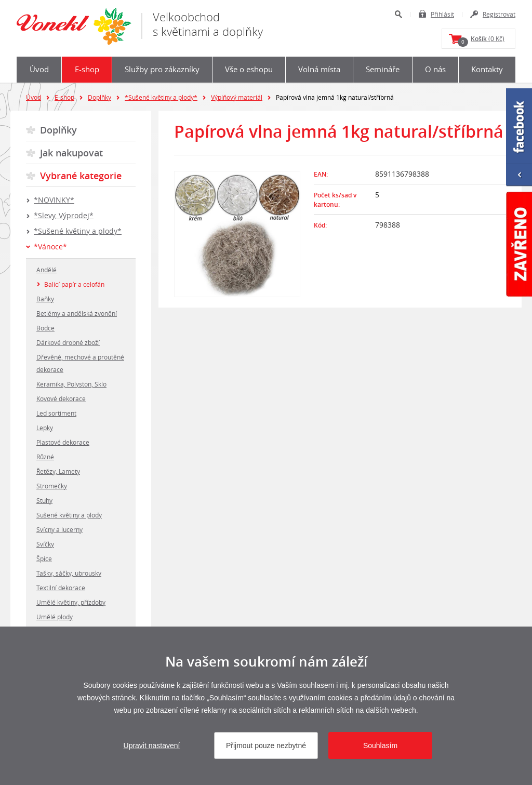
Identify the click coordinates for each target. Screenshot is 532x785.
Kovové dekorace (61, 398)
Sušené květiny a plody (69, 515)
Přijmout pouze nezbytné (266, 746)
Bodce (45, 328)
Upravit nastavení (152, 746)
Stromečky (52, 486)
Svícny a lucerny (59, 529)
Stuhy (44, 500)
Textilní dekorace (61, 588)
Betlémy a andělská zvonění (77, 313)
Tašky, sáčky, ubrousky (69, 573)
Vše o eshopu (249, 69)
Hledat (398, 14)
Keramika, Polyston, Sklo (71, 384)
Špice (44, 558)
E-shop (87, 69)
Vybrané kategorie (81, 176)
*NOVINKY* (54, 200)
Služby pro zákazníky (162, 69)
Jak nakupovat (71, 153)
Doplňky (99, 97)
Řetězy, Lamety (58, 471)
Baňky (45, 299)
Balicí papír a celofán (74, 284)
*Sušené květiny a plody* (161, 97)
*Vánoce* (50, 247)
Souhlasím (380, 746)
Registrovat (499, 14)
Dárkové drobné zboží (68, 342)
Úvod (39, 69)
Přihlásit (442, 14)
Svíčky (45, 544)
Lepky (45, 428)
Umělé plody (55, 617)
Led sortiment (56, 413)
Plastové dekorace (63, 442)
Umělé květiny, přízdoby (71, 602)
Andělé (46, 270)
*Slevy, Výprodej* (64, 215)
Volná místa (319, 69)
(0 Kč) (481, 41)
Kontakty (487, 69)
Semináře (383, 69)
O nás (435, 69)
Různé (45, 457)
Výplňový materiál (237, 97)
